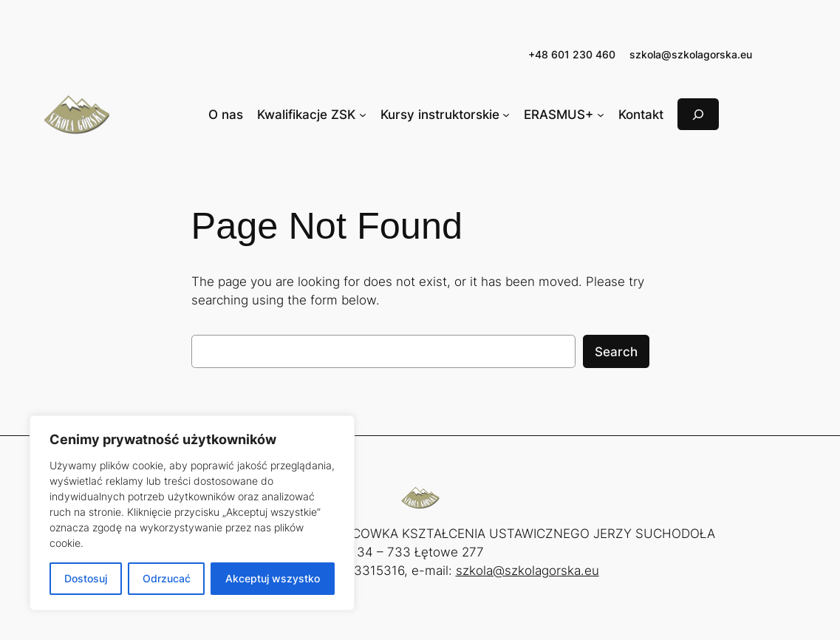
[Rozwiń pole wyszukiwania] (698, 114)
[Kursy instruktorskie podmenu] (506, 115)
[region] (192, 513)
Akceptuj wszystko (273, 578)
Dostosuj (86, 578)
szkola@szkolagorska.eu (691, 54)
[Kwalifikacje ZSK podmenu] (363, 115)
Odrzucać (167, 578)
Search (616, 352)
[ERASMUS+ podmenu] (601, 115)
